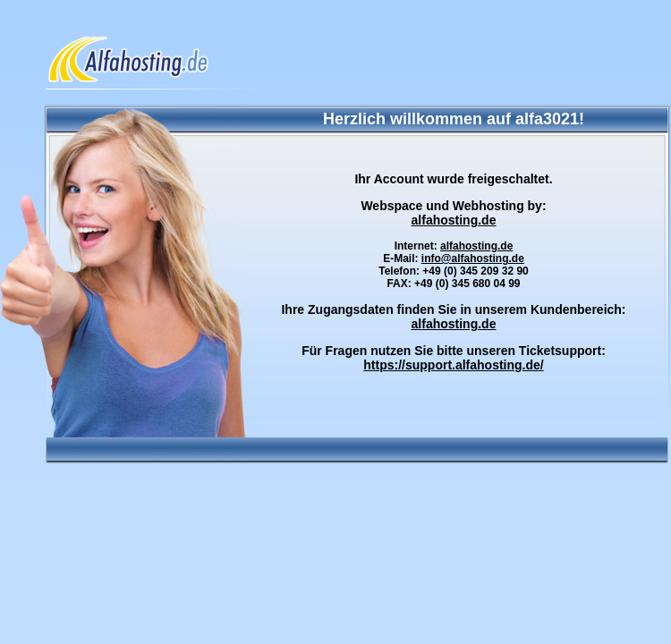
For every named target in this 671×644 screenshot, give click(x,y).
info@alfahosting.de (473, 258)
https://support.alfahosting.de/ (453, 365)
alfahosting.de (454, 220)
